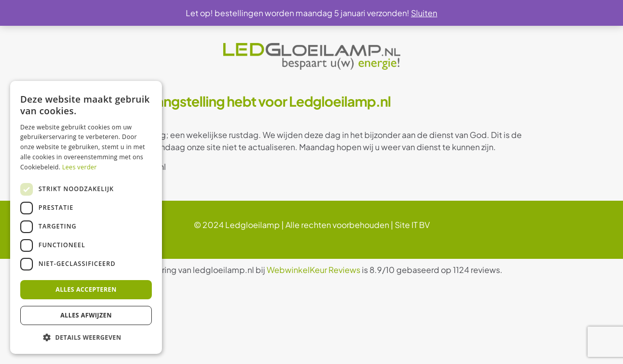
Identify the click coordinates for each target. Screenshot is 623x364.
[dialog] (86, 217)
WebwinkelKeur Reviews (314, 270)
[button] (86, 338)
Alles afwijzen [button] (86, 315)
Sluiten (424, 13)
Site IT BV (412, 225)
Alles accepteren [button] (86, 289)
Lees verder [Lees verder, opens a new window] (80, 167)
